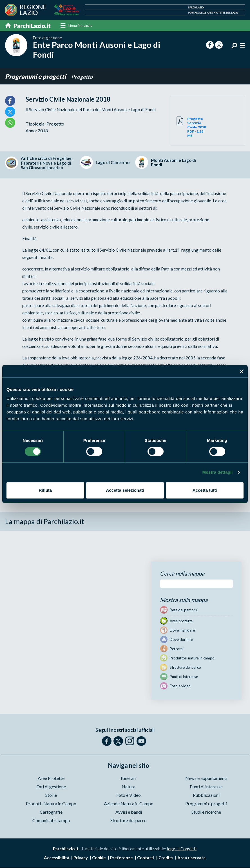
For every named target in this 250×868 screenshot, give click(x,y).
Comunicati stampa (51, 821)
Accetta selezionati (125, 490)
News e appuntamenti (206, 779)
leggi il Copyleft (182, 849)
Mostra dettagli (217, 472)
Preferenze (121, 858)
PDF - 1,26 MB (197, 128)
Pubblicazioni (206, 796)
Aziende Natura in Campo (129, 804)
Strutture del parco (129, 821)
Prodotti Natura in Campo (51, 804)
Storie (51, 796)
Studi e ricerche (206, 812)
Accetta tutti (205, 490)
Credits (166, 858)
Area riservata (191, 858)
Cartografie (51, 812)
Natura (129, 787)
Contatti (146, 858)
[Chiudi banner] (242, 371)
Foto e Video (129, 796)
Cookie (99, 858)
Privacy (81, 858)
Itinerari (129, 779)
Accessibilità (57, 858)
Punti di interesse (206, 787)
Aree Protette (51, 779)
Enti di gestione (51, 787)
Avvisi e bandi (129, 812)
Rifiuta (45, 490)
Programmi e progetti (36, 77)
